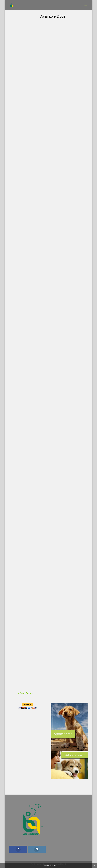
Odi (71, 196)
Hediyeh (35, 651)
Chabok (35, 511)
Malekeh (71, 620)
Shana (71, 102)
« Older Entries (25, 693)
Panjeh (71, 415)
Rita (35, 49)
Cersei (35, 183)
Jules (71, 147)
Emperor (35, 303)
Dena (71, 551)
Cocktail (71, 49)
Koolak (71, 275)
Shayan (35, 235)
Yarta (35, 114)
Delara (71, 483)
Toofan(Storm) (71, 347)
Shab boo (35, 371)
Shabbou (35, 579)
